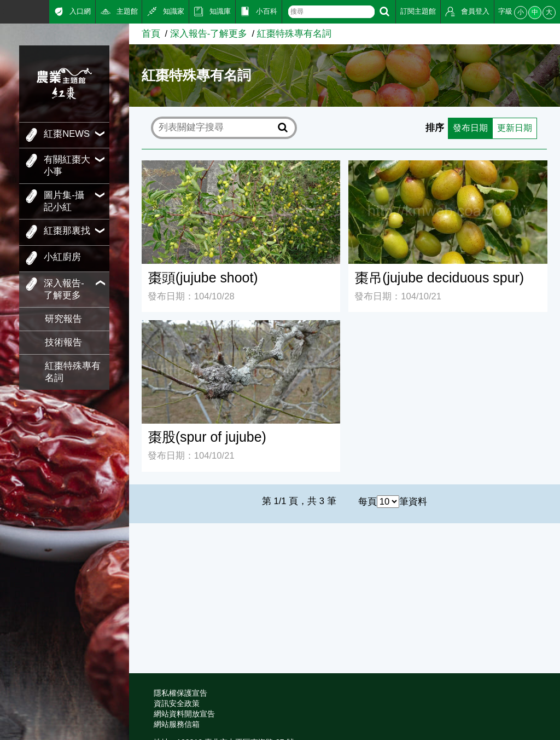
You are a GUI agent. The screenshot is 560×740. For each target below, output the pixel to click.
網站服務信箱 (177, 724)
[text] (331, 12)
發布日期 (467, 128)
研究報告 (63, 319)
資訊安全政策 (177, 703)
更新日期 (514, 128)
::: (4, 11)
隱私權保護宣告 (180, 693)
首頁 (151, 34)
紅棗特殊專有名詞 (73, 372)
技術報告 (63, 342)
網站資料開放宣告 (184, 714)
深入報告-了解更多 (209, 34)
